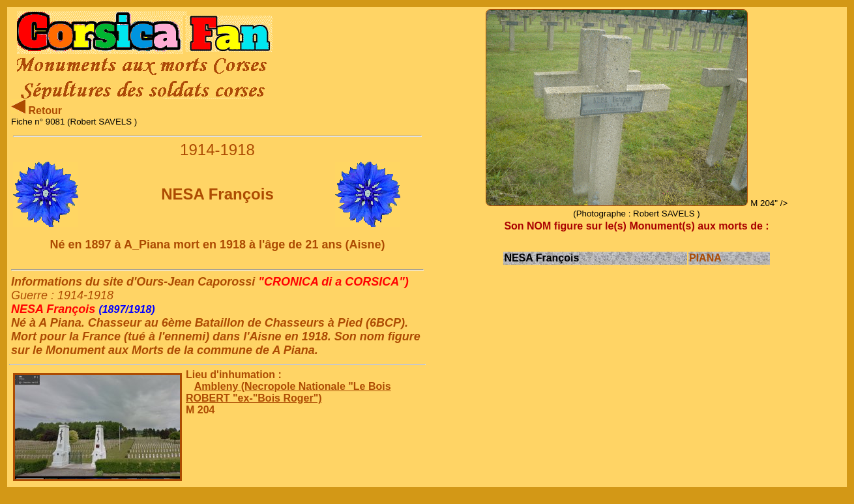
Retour (37, 111)
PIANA (705, 258)
